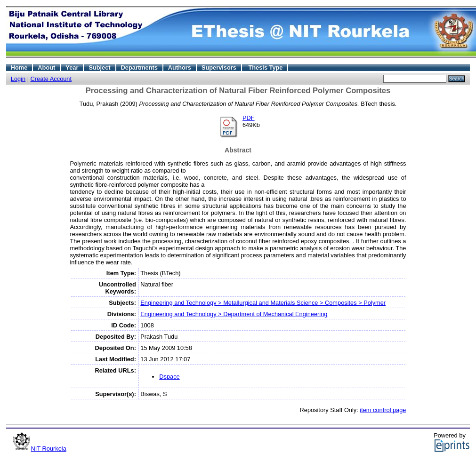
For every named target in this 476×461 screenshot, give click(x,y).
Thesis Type (265, 68)
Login (18, 79)
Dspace (169, 377)
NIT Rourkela (49, 449)
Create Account (51, 79)
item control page (383, 410)
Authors (180, 68)
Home (19, 68)
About (46, 68)
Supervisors (219, 68)
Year (72, 68)
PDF (249, 118)
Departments (139, 68)
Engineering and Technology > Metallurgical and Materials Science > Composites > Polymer (263, 303)
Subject (99, 68)
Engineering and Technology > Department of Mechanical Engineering (234, 314)
